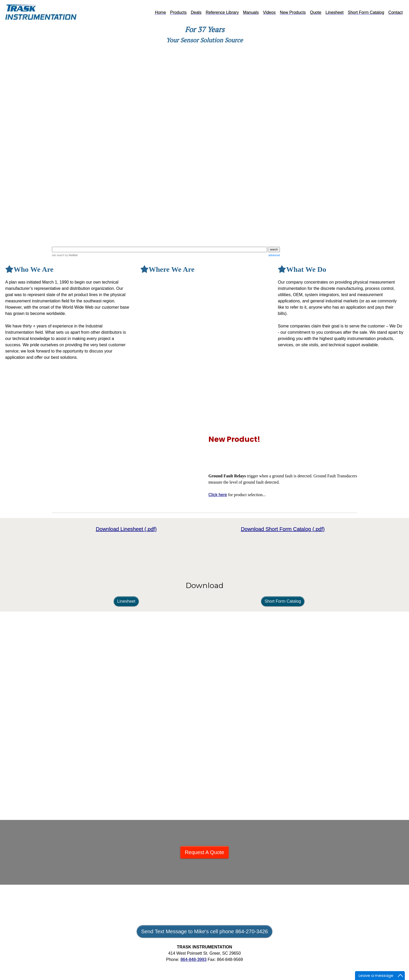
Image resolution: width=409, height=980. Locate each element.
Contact (396, 12)
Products (178, 12)
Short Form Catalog (366, 12)
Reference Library (222, 12)
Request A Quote (204, 852)
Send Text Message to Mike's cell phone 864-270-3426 (204, 931)
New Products (293, 12)
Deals (196, 12)
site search (58, 255)
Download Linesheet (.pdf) (126, 529)
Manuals (251, 12)
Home (161, 12)
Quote (316, 12)
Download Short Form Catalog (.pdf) (283, 529)
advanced (274, 255)
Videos (269, 12)
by (71, 255)
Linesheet (335, 12)
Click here (218, 495)
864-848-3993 (194, 960)
